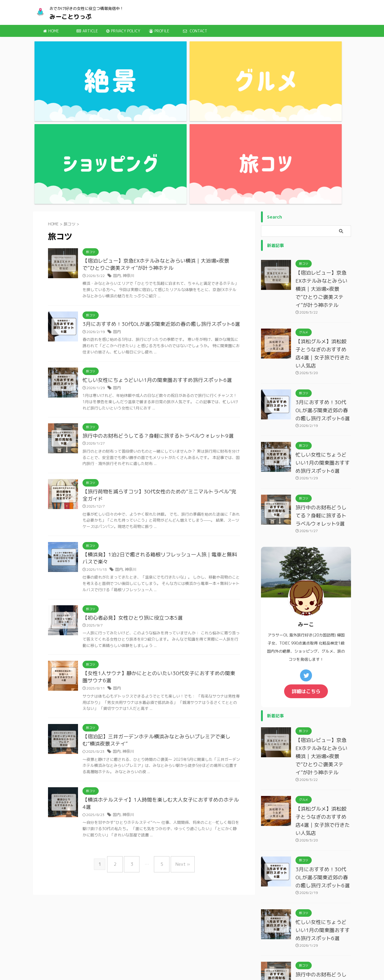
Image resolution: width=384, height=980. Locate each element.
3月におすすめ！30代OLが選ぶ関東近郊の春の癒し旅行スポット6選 (157, 203)
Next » (178, 739)
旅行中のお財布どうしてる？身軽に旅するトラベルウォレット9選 (154, 315)
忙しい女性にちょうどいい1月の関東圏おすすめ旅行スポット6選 (153, 259)
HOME (51, 31)
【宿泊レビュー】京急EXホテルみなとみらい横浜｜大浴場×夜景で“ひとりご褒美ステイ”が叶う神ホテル (323, 167)
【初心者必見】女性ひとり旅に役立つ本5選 (130, 500)
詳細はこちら (306, 565)
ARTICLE (87, 31)
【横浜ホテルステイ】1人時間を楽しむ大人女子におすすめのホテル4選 (160, 684)
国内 (117, 154)
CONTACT (195, 31)
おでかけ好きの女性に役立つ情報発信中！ (199, 961)
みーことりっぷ (70, 16)
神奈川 (127, 154)
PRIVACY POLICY (123, 31)
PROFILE (159, 31)
